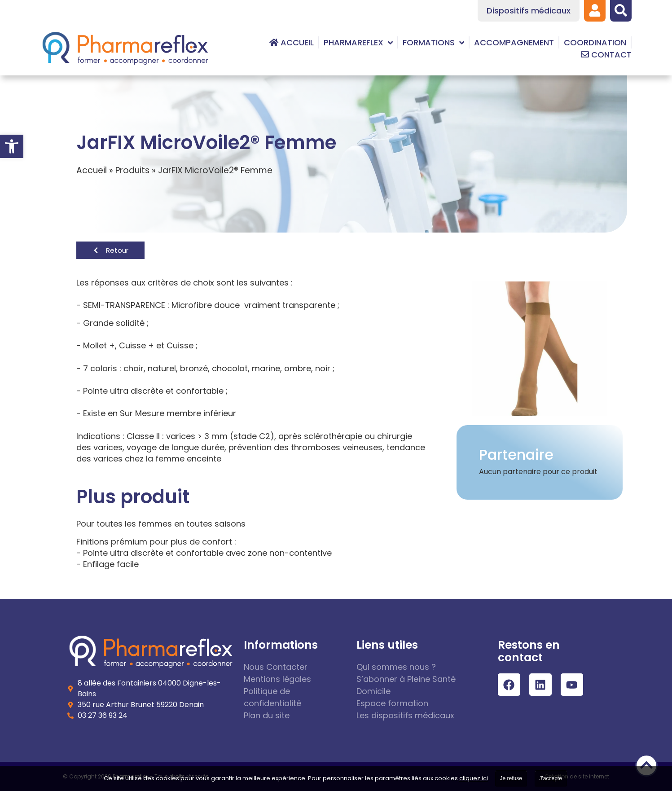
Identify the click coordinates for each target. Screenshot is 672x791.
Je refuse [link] (511, 778)
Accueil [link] (92, 170)
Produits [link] (132, 170)
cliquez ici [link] (474, 778)
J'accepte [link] (551, 778)
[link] (12, 146)
